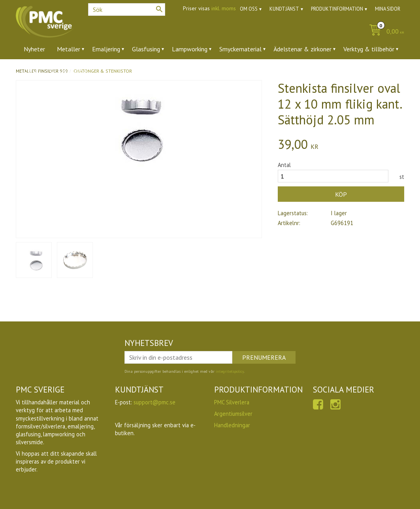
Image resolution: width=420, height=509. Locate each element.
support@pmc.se (154, 402)
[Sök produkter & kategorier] (127, 9)
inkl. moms (224, 8)
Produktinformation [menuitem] (337, 9)
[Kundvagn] (385, 32)
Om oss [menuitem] (249, 9)
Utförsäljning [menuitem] (69, 71)
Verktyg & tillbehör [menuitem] (369, 49)
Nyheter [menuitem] (34, 49)
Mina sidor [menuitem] (388, 9)
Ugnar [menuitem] (31, 71)
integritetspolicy (230, 371)
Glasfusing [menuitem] (146, 49)
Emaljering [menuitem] (106, 49)
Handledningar (232, 425)
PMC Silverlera (232, 402)
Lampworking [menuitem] (190, 49)
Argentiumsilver (233, 414)
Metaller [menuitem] (69, 49)
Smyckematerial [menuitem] (240, 49)
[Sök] (159, 9)
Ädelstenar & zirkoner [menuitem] (302, 49)
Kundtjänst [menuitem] (284, 9)
